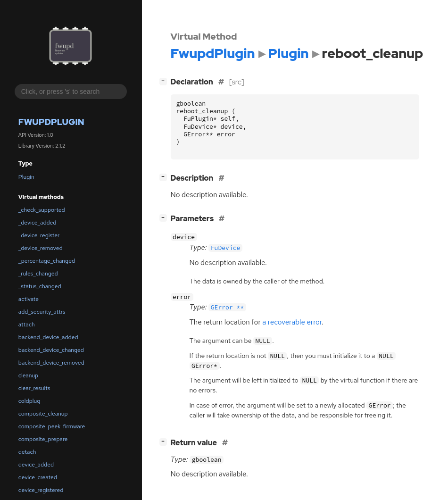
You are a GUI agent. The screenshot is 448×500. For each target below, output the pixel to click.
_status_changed (40, 286)
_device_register (39, 235)
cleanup (28, 375)
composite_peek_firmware (52, 426)
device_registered (41, 490)
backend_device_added (48, 337)
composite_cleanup (43, 414)
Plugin (26, 177)
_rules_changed (38, 274)
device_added (36, 465)
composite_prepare (43, 439)
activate (29, 299)
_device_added (37, 223)
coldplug (29, 401)
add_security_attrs (42, 312)
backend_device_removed (51, 363)
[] (165, 81)
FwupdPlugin (51, 122)
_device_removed (41, 248)
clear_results (34, 388)
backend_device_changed (51, 350)
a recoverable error (292, 322)
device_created (38, 477)
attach (27, 325)
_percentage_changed (47, 261)
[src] (236, 82)
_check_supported (42, 210)
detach (27, 452)
